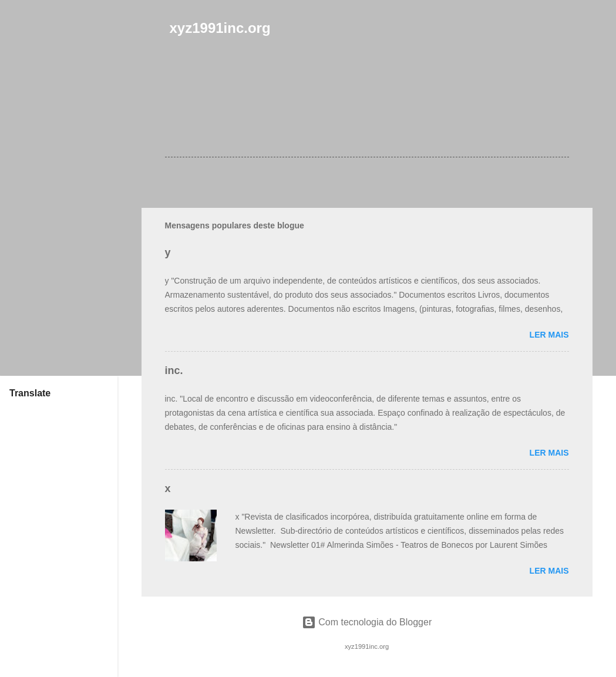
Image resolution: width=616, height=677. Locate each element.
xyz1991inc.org (220, 28)
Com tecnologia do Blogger (367, 622)
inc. (174, 371)
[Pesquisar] (585, 32)
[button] (562, 99)
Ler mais (549, 335)
